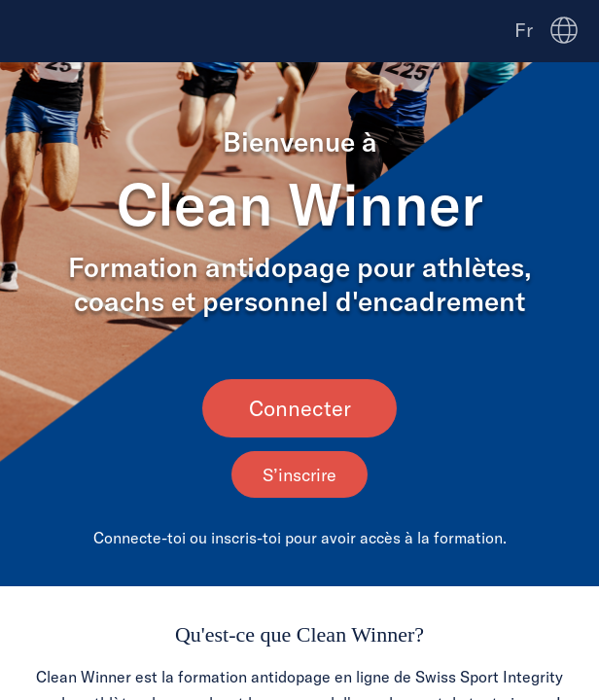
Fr (524, 30)
